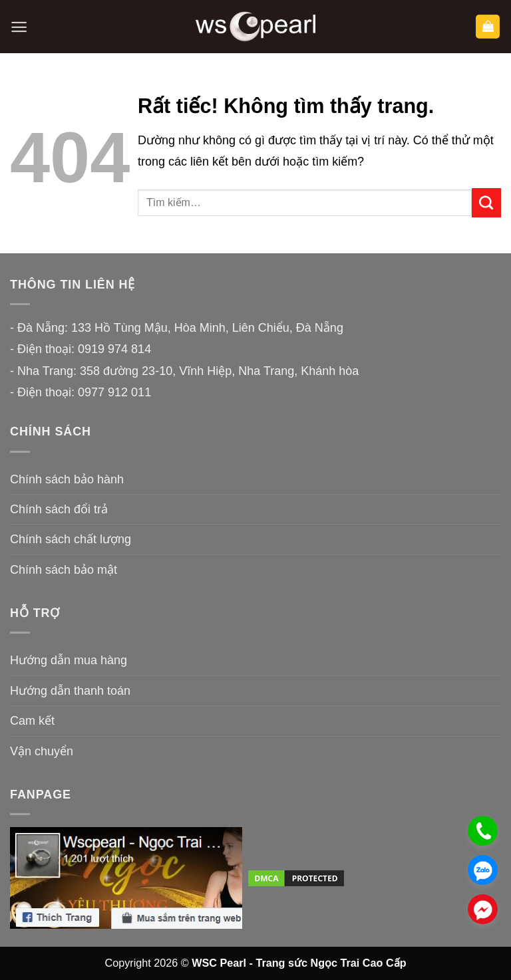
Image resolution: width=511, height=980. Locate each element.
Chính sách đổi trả (59, 509)
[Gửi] (486, 203)
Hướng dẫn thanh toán (70, 691)
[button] (19, 27)
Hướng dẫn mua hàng (69, 660)
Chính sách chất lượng (71, 539)
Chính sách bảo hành (67, 479)
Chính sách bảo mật (64, 570)
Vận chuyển (42, 751)
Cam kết (32, 721)
